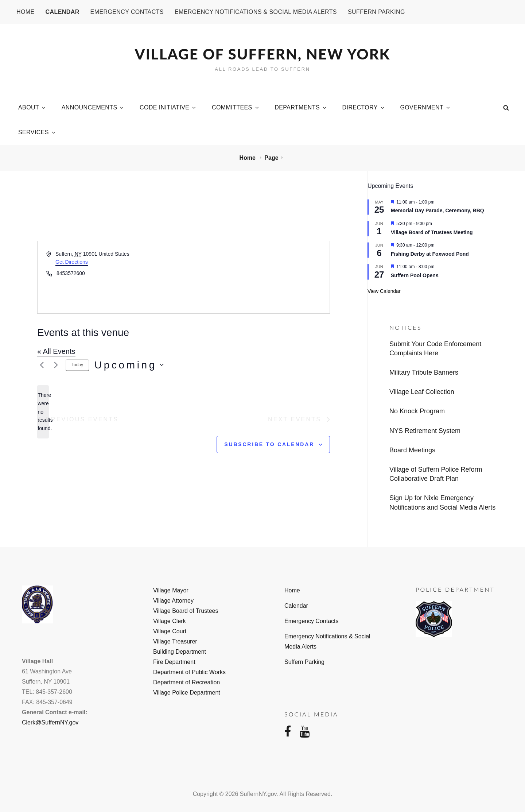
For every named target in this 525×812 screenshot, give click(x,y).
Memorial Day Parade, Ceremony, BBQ (437, 210)
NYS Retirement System (425, 431)
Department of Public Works (189, 672)
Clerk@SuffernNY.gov (50, 722)
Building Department (180, 652)
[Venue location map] (256, 277)
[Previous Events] (42, 365)
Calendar (63, 12)
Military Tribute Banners (424, 372)
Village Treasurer (175, 641)
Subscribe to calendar (269, 444)
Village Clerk (170, 621)
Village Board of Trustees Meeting (432, 232)
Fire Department (174, 662)
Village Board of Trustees (186, 611)
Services (37, 132)
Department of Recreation (186, 682)
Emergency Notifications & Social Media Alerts (256, 12)
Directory (364, 107)
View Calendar (384, 291)
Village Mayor (171, 590)
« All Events (56, 351)
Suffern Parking (376, 12)
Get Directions (72, 262)
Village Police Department (187, 693)
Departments (301, 107)
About (32, 107)
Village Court (170, 631)
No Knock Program (417, 411)
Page (271, 158)
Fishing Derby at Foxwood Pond (430, 254)
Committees (236, 107)
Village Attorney (173, 601)
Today (77, 365)
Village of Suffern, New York (263, 54)
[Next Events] (56, 365)
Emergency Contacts (127, 12)
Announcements (93, 107)
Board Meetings (412, 450)
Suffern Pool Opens (415, 275)
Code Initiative (168, 107)
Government (425, 107)
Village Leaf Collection (422, 392)
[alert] (43, 412)
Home (26, 12)
